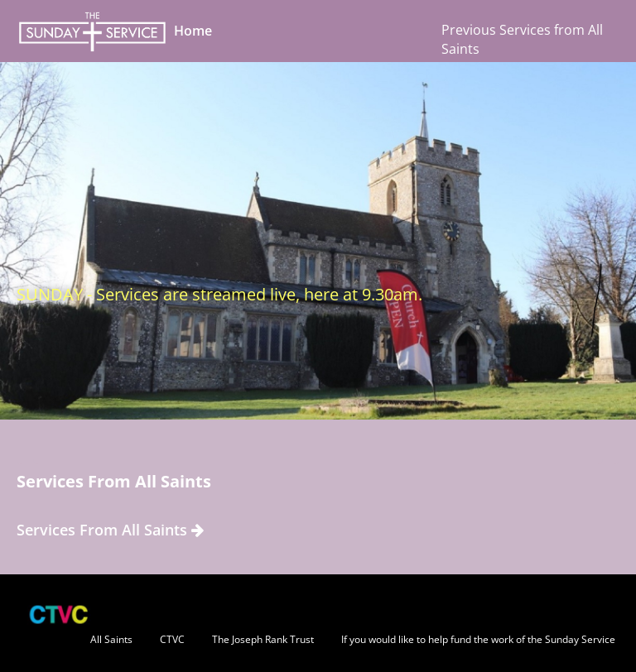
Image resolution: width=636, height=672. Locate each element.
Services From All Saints (110, 530)
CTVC (172, 639)
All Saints (111, 639)
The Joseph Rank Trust (263, 639)
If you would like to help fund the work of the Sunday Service (478, 639)
